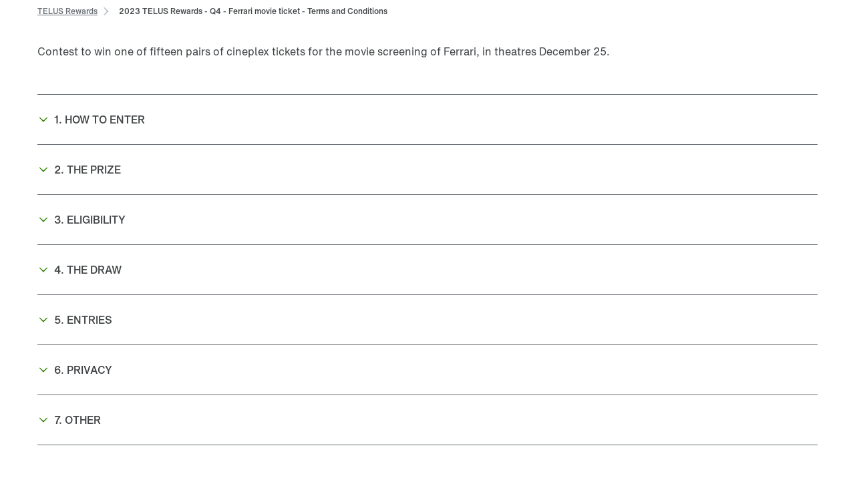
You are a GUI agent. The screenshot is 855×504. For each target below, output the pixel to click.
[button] (427, 119)
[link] (67, 10)
